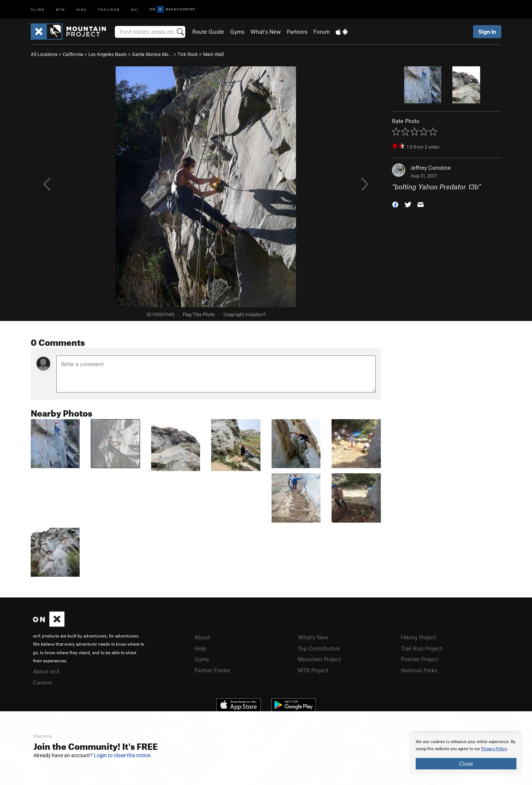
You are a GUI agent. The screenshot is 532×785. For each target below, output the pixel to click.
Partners (297, 32)
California (73, 54)
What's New (266, 32)
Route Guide (208, 32)
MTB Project (313, 670)
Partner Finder (212, 670)
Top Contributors (319, 648)
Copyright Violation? (245, 314)
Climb (38, 9)
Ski (135, 9)
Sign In (487, 32)
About (202, 637)
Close (466, 764)
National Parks (419, 670)
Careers (43, 682)
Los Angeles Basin (107, 54)
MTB (61, 9)
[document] (466, 754)
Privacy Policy (494, 749)
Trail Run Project (421, 648)
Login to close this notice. (123, 755)
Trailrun (109, 9)
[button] (395, 204)
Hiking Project (418, 637)
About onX (46, 671)
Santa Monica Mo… (152, 54)
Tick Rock (188, 54)
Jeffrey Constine (431, 168)
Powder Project (420, 659)
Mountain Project (319, 659)
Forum (322, 32)
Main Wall (213, 54)
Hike (82, 9)
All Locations (44, 54)
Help (200, 648)
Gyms (237, 32)
